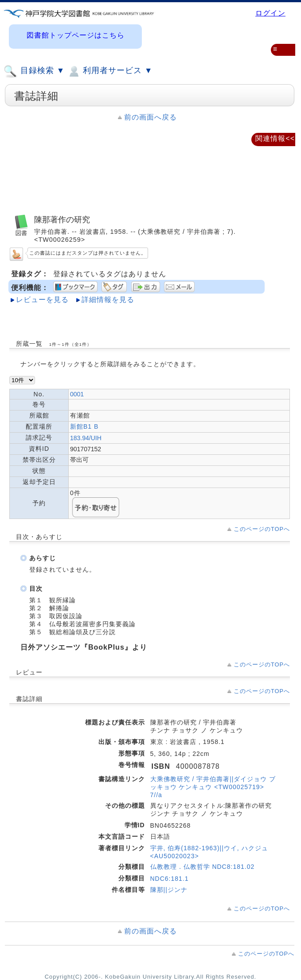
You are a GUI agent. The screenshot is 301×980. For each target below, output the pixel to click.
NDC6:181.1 (170, 879)
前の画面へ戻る (150, 117)
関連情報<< (275, 138)
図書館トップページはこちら (76, 35)
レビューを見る (42, 300)
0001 (77, 394)
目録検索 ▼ (34, 71)
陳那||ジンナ (169, 890)
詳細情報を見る (108, 300)
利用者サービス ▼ (110, 71)
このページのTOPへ (262, 529)
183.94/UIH (86, 438)
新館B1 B (84, 426)
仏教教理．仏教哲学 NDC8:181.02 (203, 867)
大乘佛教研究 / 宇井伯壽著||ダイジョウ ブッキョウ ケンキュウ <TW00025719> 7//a (213, 787)
